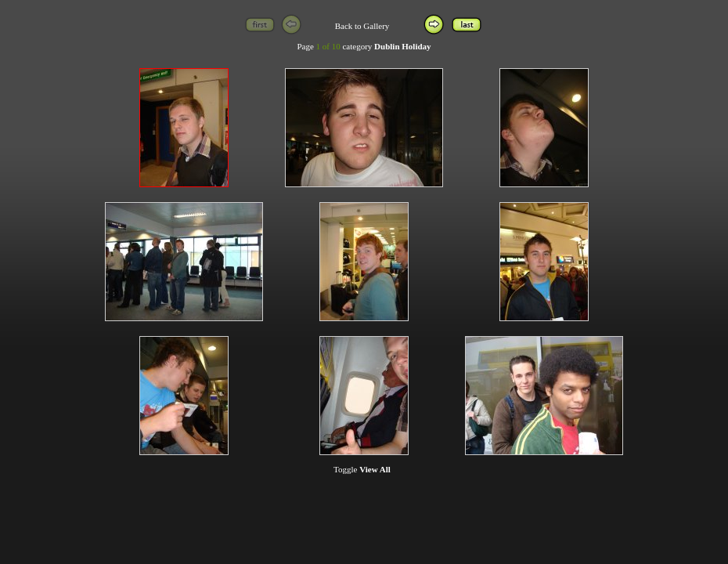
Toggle (362, 469)
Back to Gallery (362, 26)
